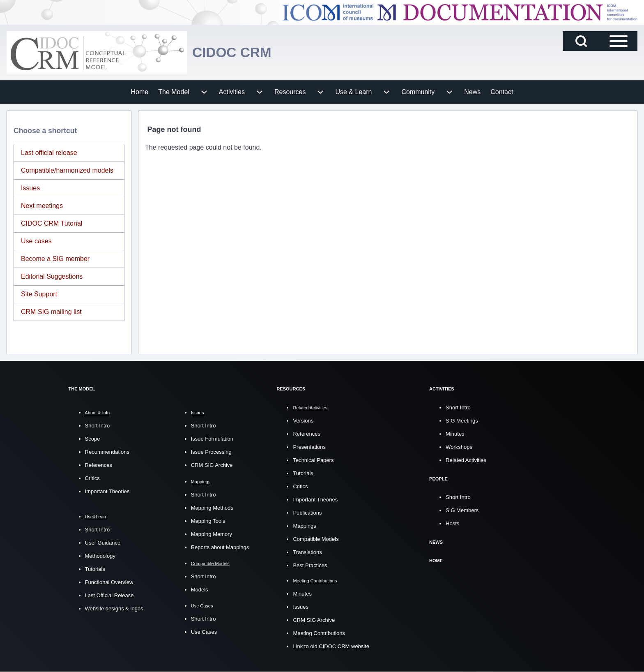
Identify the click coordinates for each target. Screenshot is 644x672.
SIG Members (462, 510)
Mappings (304, 525)
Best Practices (310, 565)
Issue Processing (211, 452)
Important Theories (107, 491)
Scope (93, 439)
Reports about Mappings (220, 547)
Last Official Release (109, 595)
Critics (92, 478)
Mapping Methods (212, 508)
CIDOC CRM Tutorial (52, 223)
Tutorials (95, 569)
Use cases (36, 241)
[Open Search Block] (581, 41)
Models (200, 590)
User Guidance (103, 543)
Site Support (39, 294)
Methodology (100, 556)
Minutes (302, 594)
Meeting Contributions (319, 633)
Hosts (452, 523)
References (99, 465)
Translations (307, 552)
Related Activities (466, 460)
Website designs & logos (114, 608)
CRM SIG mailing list (51, 312)
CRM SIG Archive (212, 465)
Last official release (49, 153)
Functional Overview (109, 582)
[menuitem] (140, 92)
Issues (30, 188)
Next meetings (42, 206)
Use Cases (204, 632)
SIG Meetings (462, 420)
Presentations (309, 447)
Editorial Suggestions (52, 276)
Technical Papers (313, 460)
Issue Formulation (212, 439)
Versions (303, 420)
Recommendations (107, 452)
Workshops (459, 447)
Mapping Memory (212, 534)
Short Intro (98, 426)
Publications (307, 512)
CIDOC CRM (235, 52)
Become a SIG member (55, 259)
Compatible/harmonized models (67, 170)
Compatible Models (316, 539)
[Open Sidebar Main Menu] (619, 41)
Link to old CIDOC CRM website (331, 646)
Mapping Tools (208, 521)
